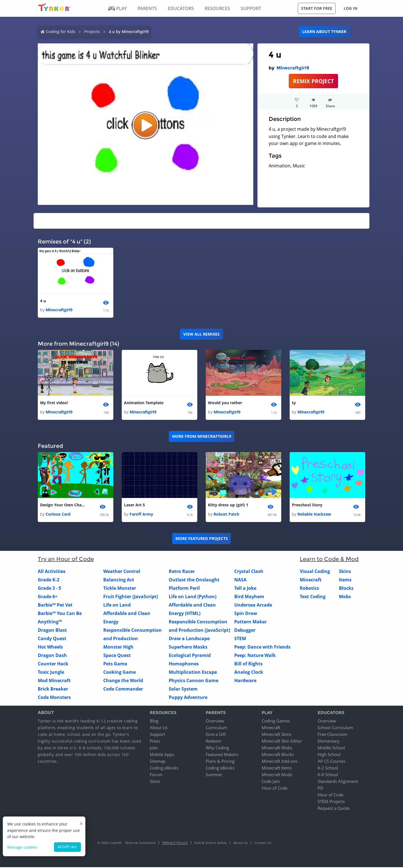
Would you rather (225, 403)
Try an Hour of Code (66, 560)
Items (345, 580)
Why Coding (217, 748)
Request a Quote (334, 809)
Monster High (118, 647)
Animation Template (144, 403)
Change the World (123, 681)
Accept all (67, 847)
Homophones (184, 664)
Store (155, 782)
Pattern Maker (250, 622)
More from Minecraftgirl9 (202, 437)
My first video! (54, 403)
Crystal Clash (249, 572)
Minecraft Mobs (277, 748)
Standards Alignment (338, 782)
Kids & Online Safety (211, 844)
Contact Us (263, 844)
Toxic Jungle (51, 673)
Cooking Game (120, 673)
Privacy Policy (175, 844)
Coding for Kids (61, 31)
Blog (154, 722)
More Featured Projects (202, 539)
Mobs (345, 597)
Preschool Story (307, 506)
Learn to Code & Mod (329, 560)
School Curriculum (335, 728)
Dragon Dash (52, 656)
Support (157, 735)
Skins (345, 572)
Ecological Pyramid (190, 656)
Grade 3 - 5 (49, 589)
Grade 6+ (48, 597)
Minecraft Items (277, 769)
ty (294, 403)
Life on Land (117, 605)
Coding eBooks (164, 769)
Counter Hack (53, 664)
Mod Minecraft (54, 681)
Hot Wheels (50, 647)
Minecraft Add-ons (280, 762)
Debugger (245, 631)
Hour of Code (275, 789)
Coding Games (276, 722)
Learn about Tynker (324, 31)
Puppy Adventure (188, 698)
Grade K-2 (49, 580)
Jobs (154, 748)
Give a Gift (216, 735)
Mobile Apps (162, 755)
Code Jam (271, 782)
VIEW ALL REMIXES (201, 334)
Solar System (183, 689)
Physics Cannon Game (194, 681)
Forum (156, 775)
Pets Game (115, 664)
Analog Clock (249, 673)
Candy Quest (52, 639)
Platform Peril (184, 589)
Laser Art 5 (134, 506)
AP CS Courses (331, 762)
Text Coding (313, 597)
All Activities (52, 572)
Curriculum (216, 728)
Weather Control (122, 572)
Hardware (245, 681)
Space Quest (117, 656)
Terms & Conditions (140, 844)
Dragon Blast (52, 631)
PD (320, 789)
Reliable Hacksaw (314, 515)
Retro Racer (182, 572)
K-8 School (328, 775)
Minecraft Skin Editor (282, 742)
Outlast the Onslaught (194, 580)
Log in (351, 8)
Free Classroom (333, 735)
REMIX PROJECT (313, 81)
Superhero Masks (188, 647)
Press (155, 742)
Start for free (317, 8)
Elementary (329, 742)
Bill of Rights (248, 664)
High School (329, 755)
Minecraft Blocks (278, 755)
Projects (92, 31)
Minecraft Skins (277, 735)
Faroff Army (141, 515)
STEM (240, 639)
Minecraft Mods (277, 775)
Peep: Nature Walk (255, 656)
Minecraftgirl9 (293, 68)
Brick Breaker (53, 689)
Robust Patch (226, 515)
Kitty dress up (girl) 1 (228, 506)
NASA (240, 580)
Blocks (346, 589)
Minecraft (311, 580)
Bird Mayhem (249, 597)
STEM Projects (331, 802)
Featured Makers (222, 755)
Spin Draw (246, 614)
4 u (43, 301)
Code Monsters (54, 698)
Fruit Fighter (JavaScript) (131, 597)
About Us (159, 728)
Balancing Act (119, 580)
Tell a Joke (245, 589)
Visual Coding (315, 572)
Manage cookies (22, 847)
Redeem (214, 742)
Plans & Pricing (220, 762)
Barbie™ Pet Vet (55, 605)
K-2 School (328, 769)
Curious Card (58, 515)
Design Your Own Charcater (62, 506)
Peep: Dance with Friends (262, 647)
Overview (215, 722)
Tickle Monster (120, 589)
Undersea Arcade (253, 605)
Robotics (309, 589)
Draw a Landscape (189, 639)
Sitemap (158, 762)
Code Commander (123, 689)
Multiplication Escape (193, 673)
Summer (214, 775)
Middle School (331, 748)
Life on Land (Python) (193, 597)
